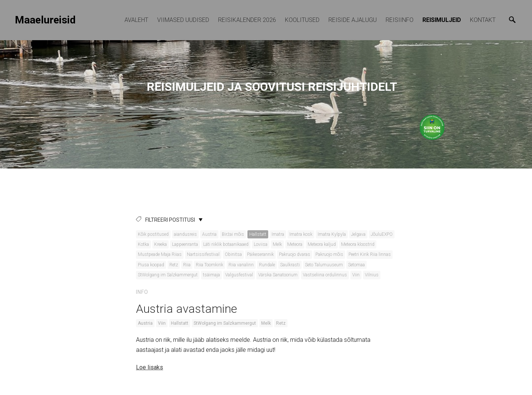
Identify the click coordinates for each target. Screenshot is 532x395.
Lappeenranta (185, 244)
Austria (209, 234)
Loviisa (261, 244)
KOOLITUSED (302, 20)
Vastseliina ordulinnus (325, 275)
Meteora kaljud (322, 244)
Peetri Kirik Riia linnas (370, 254)
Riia (187, 265)
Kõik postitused (153, 234)
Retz (174, 265)
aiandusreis (185, 234)
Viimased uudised (183, 20)
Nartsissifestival (203, 254)
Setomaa (356, 265)
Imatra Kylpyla (332, 234)
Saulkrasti (290, 265)
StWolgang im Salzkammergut (168, 275)
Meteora (295, 244)
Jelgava (358, 234)
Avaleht (136, 20)
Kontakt (483, 20)
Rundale (267, 265)
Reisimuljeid (442, 20)
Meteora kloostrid (358, 244)
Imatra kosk (301, 234)
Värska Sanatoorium (278, 275)
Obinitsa (233, 254)
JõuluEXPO (382, 234)
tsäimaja (211, 275)
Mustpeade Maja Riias (160, 254)
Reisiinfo (400, 20)
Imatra (278, 234)
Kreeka (160, 244)
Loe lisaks (150, 367)
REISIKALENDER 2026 (247, 20)
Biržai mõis (233, 234)
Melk (277, 244)
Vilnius (372, 275)
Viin (356, 275)
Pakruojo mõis (329, 254)
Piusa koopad (151, 265)
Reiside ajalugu (353, 20)
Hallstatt (258, 234)
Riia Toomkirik (210, 265)
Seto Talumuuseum (324, 265)
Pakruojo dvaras (295, 254)
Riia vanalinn (241, 265)
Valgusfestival (239, 275)
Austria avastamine (186, 309)
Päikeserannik (260, 254)
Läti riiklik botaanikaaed (226, 244)
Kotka (143, 244)
